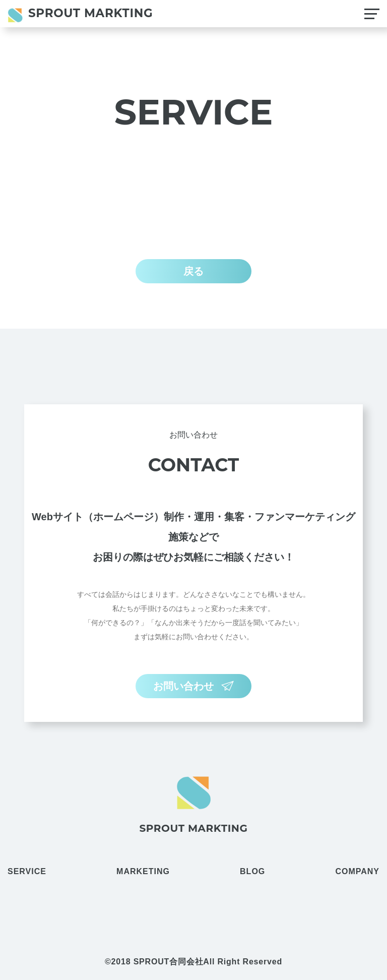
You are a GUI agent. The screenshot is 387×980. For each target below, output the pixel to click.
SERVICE (27, 871)
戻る (193, 271)
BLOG (252, 871)
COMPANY (357, 871)
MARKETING (143, 871)
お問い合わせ (193, 686)
